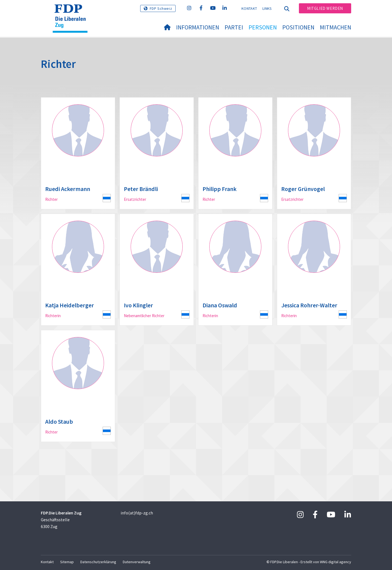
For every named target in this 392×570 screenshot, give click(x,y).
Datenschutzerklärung (98, 562)
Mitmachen (336, 27)
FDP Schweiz (161, 8)
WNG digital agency (336, 562)
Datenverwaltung (137, 562)
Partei (234, 27)
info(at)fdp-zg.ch (137, 513)
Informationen (198, 27)
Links (267, 8)
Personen (263, 27)
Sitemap (67, 562)
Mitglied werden (325, 8)
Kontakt (249, 8)
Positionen (298, 27)
